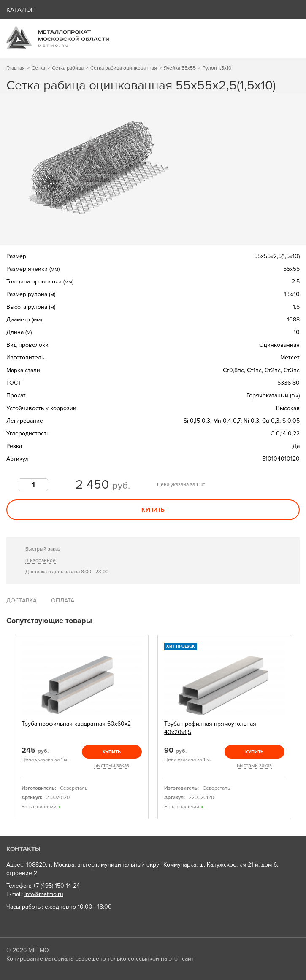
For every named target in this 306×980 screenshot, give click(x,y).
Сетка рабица (68, 68)
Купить (153, 510)
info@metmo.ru (44, 894)
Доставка (22, 601)
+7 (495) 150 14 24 (56, 886)
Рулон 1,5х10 (217, 68)
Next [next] (297, 728)
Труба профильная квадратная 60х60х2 (76, 724)
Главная (16, 68)
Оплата (63, 601)
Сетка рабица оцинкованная (124, 68)
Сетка (38, 68)
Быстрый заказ (43, 549)
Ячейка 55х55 (180, 68)
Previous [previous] (9, 728)
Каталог (20, 10)
